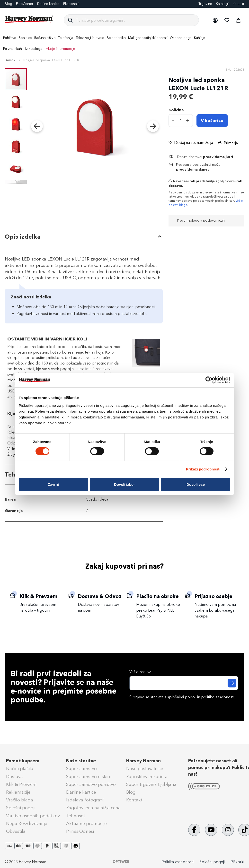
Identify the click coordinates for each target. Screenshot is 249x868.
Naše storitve (81, 761)
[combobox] (135, 20)
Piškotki (237, 862)
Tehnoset (76, 816)
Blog (131, 792)
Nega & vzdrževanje (27, 824)
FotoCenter (25, 4)
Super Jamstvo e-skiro (89, 777)
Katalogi (222, 4)
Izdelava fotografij (85, 800)
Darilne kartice (48, 4)
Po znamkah (13, 49)
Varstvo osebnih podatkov (33, 816)
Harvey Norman (143, 761)
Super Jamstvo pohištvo (91, 784)
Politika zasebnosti (178, 862)
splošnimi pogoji (182, 697)
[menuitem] (10, 38)
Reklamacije (18, 792)
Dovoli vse (196, 484)
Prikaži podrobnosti (203, 469)
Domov (10, 60)
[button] (215, 20)
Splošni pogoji (21, 808)
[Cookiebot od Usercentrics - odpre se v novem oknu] (209, 380)
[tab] (84, 237)
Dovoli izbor (124, 484)
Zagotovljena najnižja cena (93, 808)
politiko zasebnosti (218, 697)
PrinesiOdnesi (80, 831)
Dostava (14, 777)
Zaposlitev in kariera (147, 777)
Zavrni (53, 484)
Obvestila (16, 831)
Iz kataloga (34, 49)
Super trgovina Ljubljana (151, 784)
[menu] (124, 43)
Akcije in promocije (60, 49)
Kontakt (238, 4)
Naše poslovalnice (145, 769)
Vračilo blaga (20, 800)
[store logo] (29, 19)
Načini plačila (20, 769)
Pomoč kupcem (23, 761)
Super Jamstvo (81, 769)
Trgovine (205, 4)
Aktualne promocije (86, 824)
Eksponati (71, 4)
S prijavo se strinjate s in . (182, 697)
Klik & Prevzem (21, 784)
